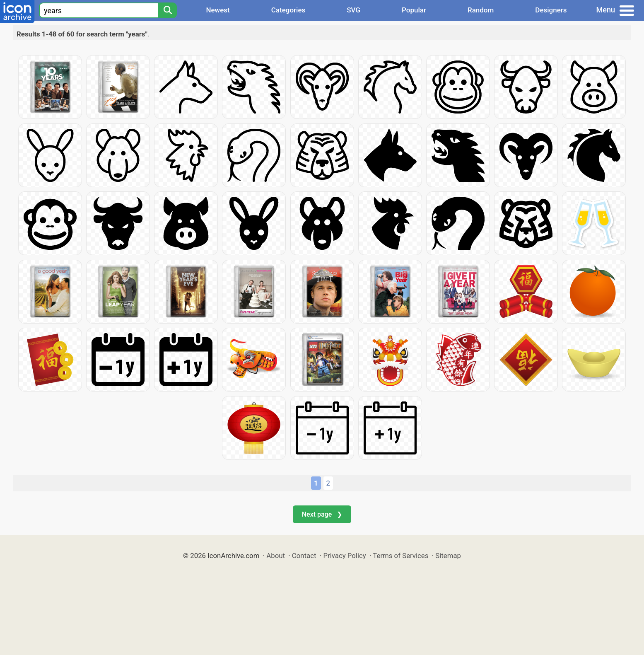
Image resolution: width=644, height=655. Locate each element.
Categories (288, 10)
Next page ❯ (322, 514)
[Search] (167, 10)
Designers (551, 10)
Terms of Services (400, 556)
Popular (414, 10)
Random (481, 10)
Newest (218, 10)
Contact (304, 556)
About (276, 556)
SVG (353, 10)
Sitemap (448, 556)
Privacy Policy (344, 556)
